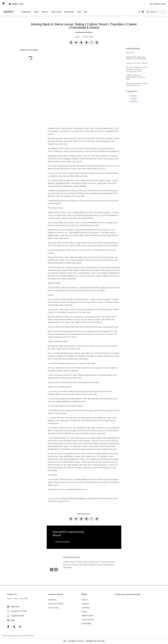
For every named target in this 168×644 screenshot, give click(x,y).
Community (86, 608)
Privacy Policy (53, 608)
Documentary (69, 12)
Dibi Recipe (130, 53)
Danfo (75, 565)
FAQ (86, 12)
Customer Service (56, 594)
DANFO (8, 12)
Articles (134, 96)
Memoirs (45, 12)
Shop (79, 12)
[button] (71, 43)
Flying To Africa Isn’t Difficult (137, 63)
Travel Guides (56, 12)
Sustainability (86, 624)
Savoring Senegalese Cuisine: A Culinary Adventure (137, 85)
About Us (85, 600)
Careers (84, 612)
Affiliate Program (88, 616)
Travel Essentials (88, 620)
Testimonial (52, 600)
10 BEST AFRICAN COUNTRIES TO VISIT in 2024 (136, 77)
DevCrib (80, 641)
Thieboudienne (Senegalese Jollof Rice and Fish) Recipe (136, 58)
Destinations (26, 12)
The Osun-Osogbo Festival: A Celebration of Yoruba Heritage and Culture (137, 69)
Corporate (85, 604)
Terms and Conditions (56, 604)
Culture (36, 12)
